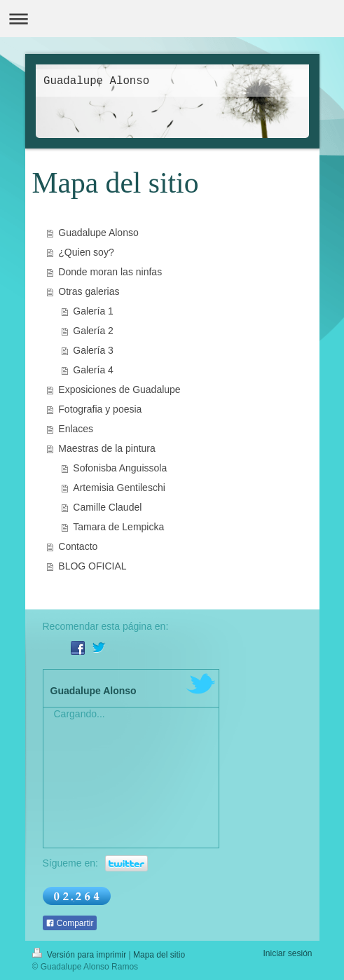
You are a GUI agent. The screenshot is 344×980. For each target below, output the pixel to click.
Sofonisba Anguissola (120, 468)
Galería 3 (93, 350)
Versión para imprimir (81, 955)
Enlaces (76, 429)
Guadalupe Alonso (98, 233)
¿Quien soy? (86, 252)
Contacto (78, 546)
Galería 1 (93, 311)
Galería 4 (93, 370)
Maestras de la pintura (107, 448)
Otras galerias (89, 291)
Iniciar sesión (287, 953)
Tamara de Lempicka (118, 527)
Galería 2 (93, 331)
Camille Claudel (107, 507)
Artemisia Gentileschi (119, 488)
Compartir (70, 923)
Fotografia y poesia (100, 409)
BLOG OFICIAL (92, 566)
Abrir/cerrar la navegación (172, 19)
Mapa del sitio (159, 955)
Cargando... (80, 714)
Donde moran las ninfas (110, 272)
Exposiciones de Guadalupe (119, 389)
